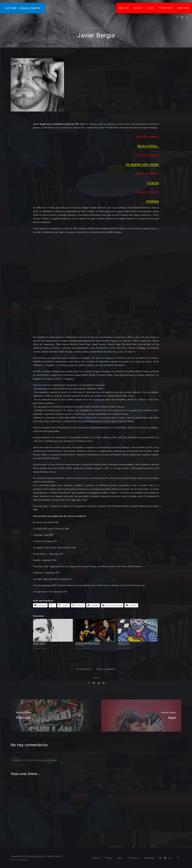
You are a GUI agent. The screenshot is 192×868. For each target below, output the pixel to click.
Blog (150, 8)
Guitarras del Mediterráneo (88, 643)
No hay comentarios (106, 669)
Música (138, 8)
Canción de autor (96, 28)
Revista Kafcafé (84, 669)
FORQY (24, 860)
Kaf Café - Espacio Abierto (23, 8)
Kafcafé (124, 8)
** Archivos (165, 8)
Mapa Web (183, 8)
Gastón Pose (124, 643)
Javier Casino (39, 643)
